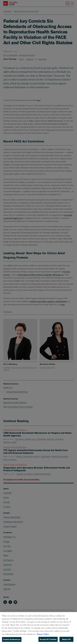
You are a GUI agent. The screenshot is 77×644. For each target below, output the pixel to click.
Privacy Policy (43, 636)
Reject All (66, 641)
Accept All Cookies (48, 641)
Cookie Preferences (12, 641)
